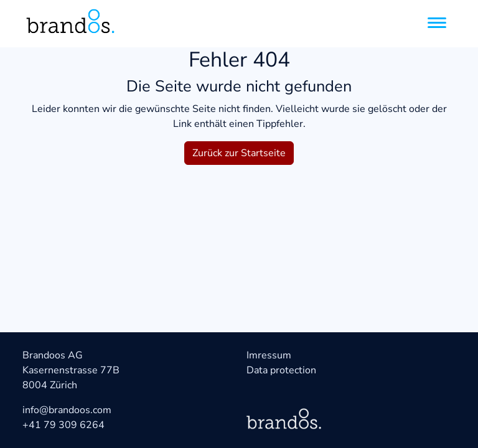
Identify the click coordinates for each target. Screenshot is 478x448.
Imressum (269, 355)
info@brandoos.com (67, 410)
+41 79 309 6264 (63, 425)
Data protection (281, 370)
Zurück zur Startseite (239, 153)
